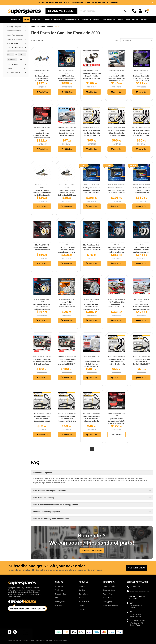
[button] (15, 19)
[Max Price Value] (22, 55)
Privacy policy (108, 602)
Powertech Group (60, 640)
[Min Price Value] (10, 55)
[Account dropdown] (140, 11)
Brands (121, 19)
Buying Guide (84, 594)
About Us (82, 586)
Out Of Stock (117, 435)
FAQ (57, 598)
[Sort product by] (137, 40)
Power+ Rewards (109, 586)
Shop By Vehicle (61, 602)
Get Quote (59, 606)
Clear (20, 60)
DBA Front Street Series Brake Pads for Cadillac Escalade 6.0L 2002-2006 (92, 247)
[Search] (125, 11)
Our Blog (82, 590)
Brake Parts (37, 19)
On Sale (26, 19)
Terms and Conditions (110, 606)
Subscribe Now (137, 568)
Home (33, 27)
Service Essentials (72, 19)
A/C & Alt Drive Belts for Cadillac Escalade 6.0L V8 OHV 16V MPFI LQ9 (92, 133)
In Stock (16, 68)
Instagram (71, 3)
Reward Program (132, 19)
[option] (78, 2)
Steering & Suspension (53, 19)
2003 (57, 27)
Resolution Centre (61, 594)
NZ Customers (84, 602)
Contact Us (83, 598)
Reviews (144, 19)
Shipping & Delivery (110, 590)
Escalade (49, 27)
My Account (59, 586)
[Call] (134, 11)
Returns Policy (108, 594)
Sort (117, 40)
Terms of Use (107, 598)
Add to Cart (42, 92)
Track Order (59, 590)
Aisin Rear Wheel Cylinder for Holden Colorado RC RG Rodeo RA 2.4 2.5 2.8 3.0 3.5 (21, 634)
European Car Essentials (90, 19)
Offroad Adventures (108, 19)
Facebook (137, 2)
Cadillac (41, 27)
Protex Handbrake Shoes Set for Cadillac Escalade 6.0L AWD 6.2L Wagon (42, 362)
